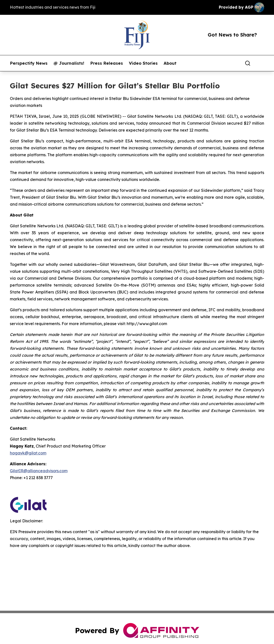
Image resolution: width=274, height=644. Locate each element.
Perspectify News (29, 63)
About (170, 63)
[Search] (248, 63)
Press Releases (107, 63)
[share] (261, 63)
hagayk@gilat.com (28, 453)
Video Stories (143, 63)
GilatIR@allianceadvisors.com (39, 471)
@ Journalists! (69, 63)
